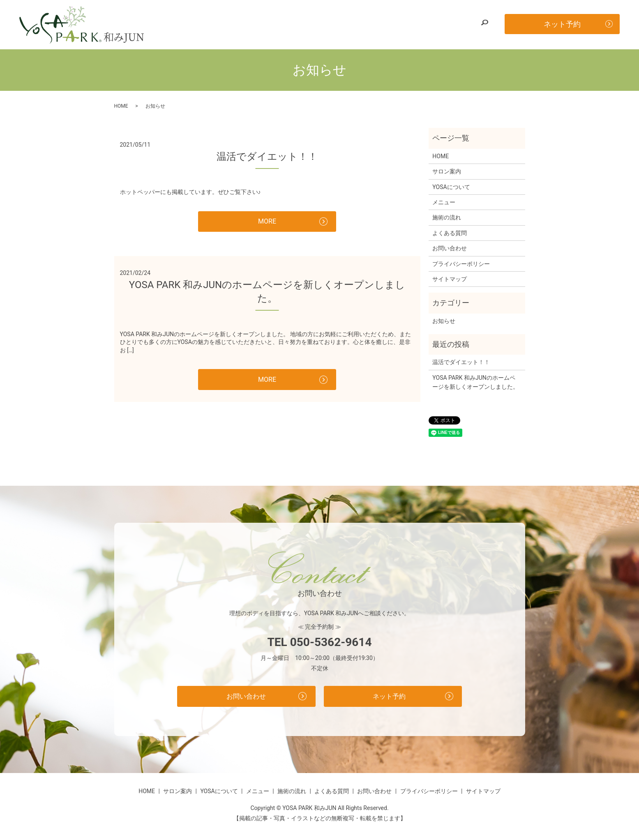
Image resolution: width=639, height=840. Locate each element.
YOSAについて (290, 24)
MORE (267, 223)
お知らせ (444, 321)
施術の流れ (366, 24)
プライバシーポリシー (461, 264)
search (484, 25)
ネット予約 (562, 24)
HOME (213, 24)
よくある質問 (408, 24)
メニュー (330, 24)
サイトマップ (450, 279)
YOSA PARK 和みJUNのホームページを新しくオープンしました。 (475, 382)
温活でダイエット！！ (267, 157)
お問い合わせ (453, 24)
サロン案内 (246, 24)
